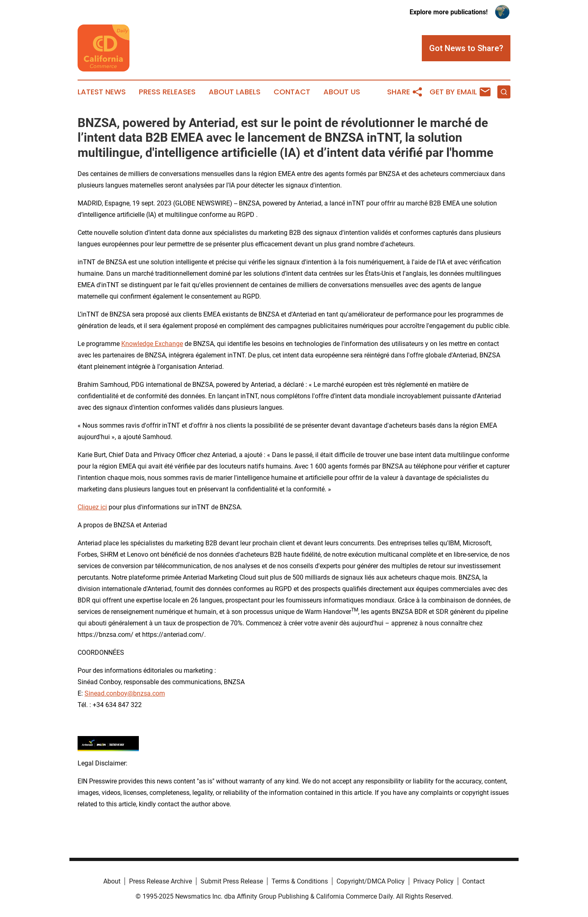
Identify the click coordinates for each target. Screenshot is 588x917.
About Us (342, 92)
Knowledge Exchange (152, 344)
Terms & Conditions (300, 881)
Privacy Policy (433, 881)
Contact (292, 92)
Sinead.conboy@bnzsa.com (125, 693)
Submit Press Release (232, 881)
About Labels (235, 92)
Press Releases (167, 92)
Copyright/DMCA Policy (371, 881)
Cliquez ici (92, 507)
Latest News (102, 92)
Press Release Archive (160, 881)
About (112, 881)
